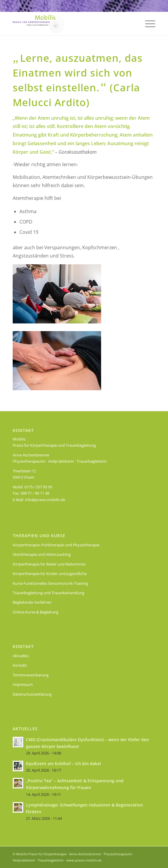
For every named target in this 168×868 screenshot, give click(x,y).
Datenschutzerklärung (32, 694)
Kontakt (20, 665)
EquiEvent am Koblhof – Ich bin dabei (64, 763)
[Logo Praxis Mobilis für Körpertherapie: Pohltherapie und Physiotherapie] (70, 24)
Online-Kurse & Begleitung (36, 612)
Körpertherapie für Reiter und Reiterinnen (49, 564)
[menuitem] (147, 24)
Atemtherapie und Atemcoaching (42, 554)
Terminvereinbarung (31, 675)
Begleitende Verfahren (32, 602)
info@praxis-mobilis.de (45, 500)
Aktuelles (21, 656)
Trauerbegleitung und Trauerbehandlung (48, 593)
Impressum (23, 684)
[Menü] (147, 24)
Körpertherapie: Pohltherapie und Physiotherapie (56, 545)
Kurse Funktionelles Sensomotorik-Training (50, 583)
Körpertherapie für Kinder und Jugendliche (50, 574)
